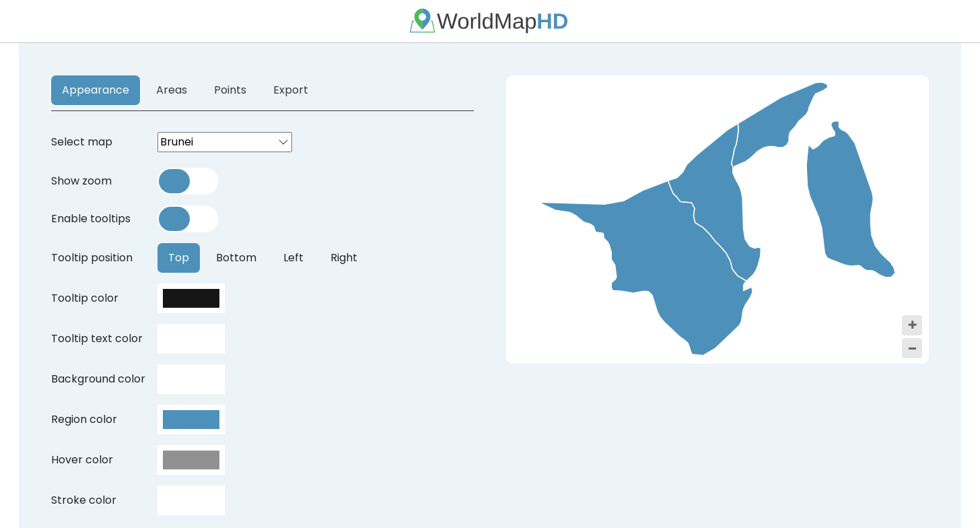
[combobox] (225, 142)
